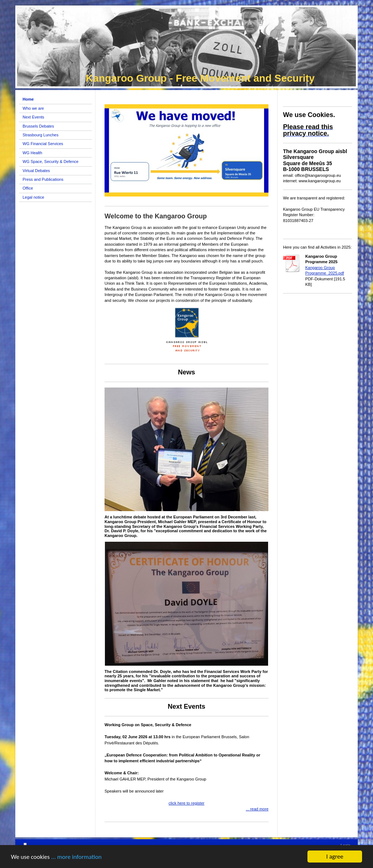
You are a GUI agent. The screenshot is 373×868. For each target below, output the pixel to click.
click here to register (186, 803)
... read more (257, 809)
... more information (76, 858)
